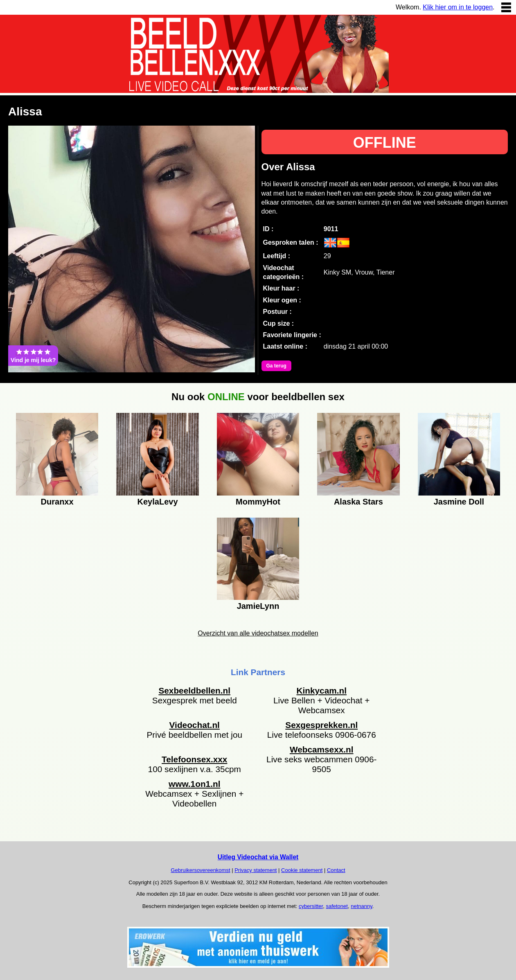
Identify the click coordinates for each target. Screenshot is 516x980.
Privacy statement (256, 870)
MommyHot (258, 502)
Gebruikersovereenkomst (200, 870)
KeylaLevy (158, 502)
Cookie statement (302, 870)
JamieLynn (258, 606)
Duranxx (57, 502)
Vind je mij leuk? (33, 356)
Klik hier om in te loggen (458, 7)
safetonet (337, 906)
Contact (336, 870)
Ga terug (276, 366)
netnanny (362, 906)
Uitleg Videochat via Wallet (258, 857)
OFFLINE (385, 143)
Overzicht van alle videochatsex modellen (258, 633)
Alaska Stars (358, 502)
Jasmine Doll (459, 502)
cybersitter (311, 906)
